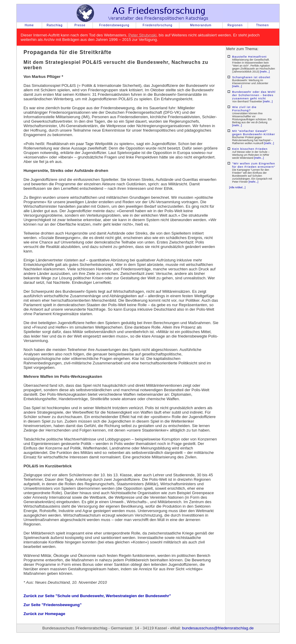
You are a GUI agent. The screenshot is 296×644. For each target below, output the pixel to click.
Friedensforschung (158, 25)
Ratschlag (54, 25)
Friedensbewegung (114, 25)
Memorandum (201, 25)
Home (29, 25)
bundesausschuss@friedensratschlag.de (218, 628)
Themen (262, 25)
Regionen (235, 25)
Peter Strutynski (142, 35)
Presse (80, 25)
